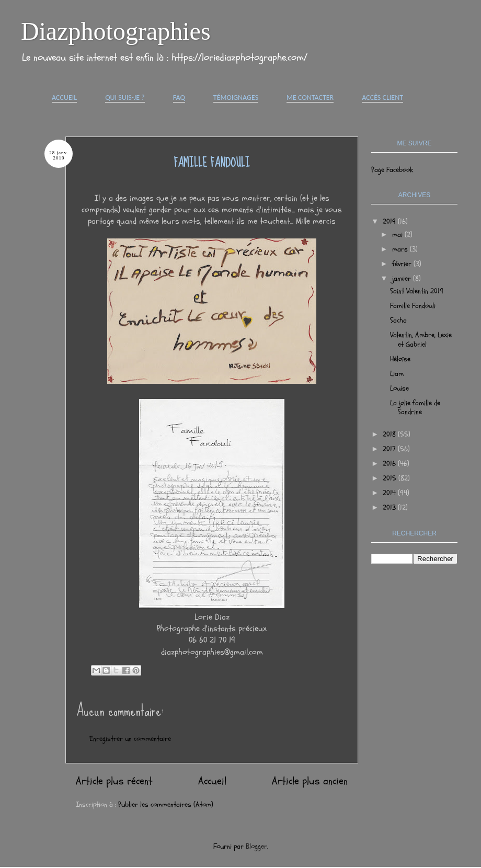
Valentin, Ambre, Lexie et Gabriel (421, 339)
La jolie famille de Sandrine (415, 407)
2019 (390, 221)
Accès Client (382, 98)
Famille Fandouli (413, 306)
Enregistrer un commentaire (130, 739)
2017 (390, 449)
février (403, 264)
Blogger (256, 846)
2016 (390, 464)
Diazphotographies (116, 31)
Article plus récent (114, 781)
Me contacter (310, 98)
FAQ (179, 98)
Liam (397, 374)
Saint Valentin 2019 (417, 291)
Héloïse (400, 359)
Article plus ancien (310, 781)
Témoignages (236, 98)
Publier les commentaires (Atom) (166, 804)
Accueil (64, 98)
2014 (390, 493)
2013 (390, 507)
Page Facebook (392, 170)
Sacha (398, 320)
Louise (399, 388)
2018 (390, 434)
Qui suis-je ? (125, 98)
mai (398, 235)
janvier (403, 278)
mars (401, 249)
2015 (391, 478)
